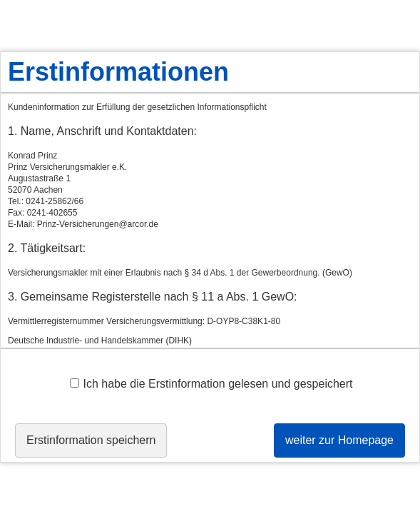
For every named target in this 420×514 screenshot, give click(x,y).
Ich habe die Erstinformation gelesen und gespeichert (211, 384)
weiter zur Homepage (339, 440)
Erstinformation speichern (91, 440)
